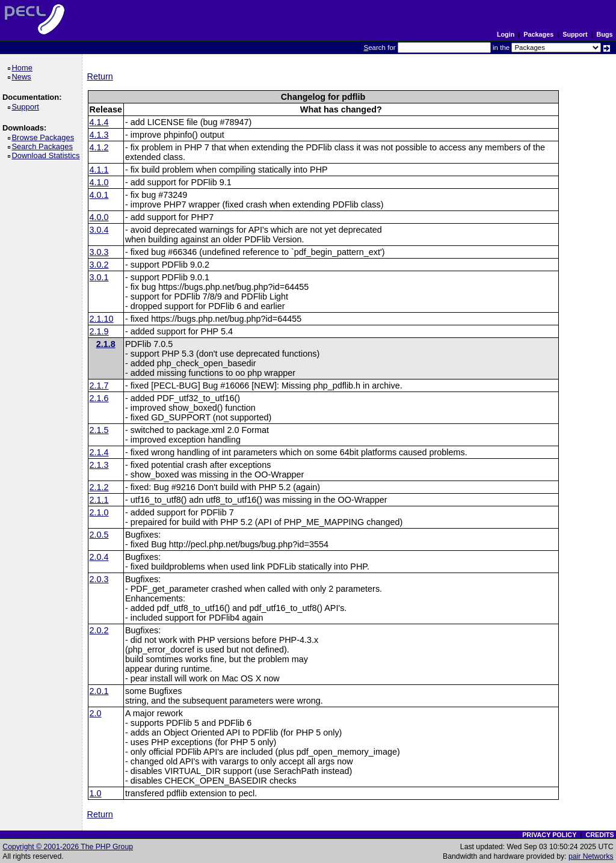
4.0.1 (99, 195)
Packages (538, 34)
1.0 (96, 793)
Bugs (605, 34)
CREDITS (599, 835)
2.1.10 (102, 319)
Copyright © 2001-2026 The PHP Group (68, 847)
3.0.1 (99, 277)
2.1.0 (99, 512)
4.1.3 (99, 135)
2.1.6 (99, 398)
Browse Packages (45, 137)
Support (575, 34)
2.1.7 (99, 385)
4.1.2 (99, 147)
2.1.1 (99, 500)
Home (24, 68)
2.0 (96, 713)
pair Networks (591, 856)
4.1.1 (99, 170)
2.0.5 (99, 535)
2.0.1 (99, 691)
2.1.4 (99, 452)
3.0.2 (99, 265)
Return (100, 76)
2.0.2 (99, 630)
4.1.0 (99, 182)
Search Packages (44, 146)
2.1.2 (99, 487)
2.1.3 (99, 465)
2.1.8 (106, 344)
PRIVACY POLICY (549, 835)
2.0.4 (99, 557)
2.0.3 (99, 579)
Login (506, 34)
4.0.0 (99, 217)
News (23, 77)
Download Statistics (48, 155)
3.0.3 (99, 252)
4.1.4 (99, 122)
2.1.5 (99, 430)
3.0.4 (99, 230)
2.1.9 (99, 331)
